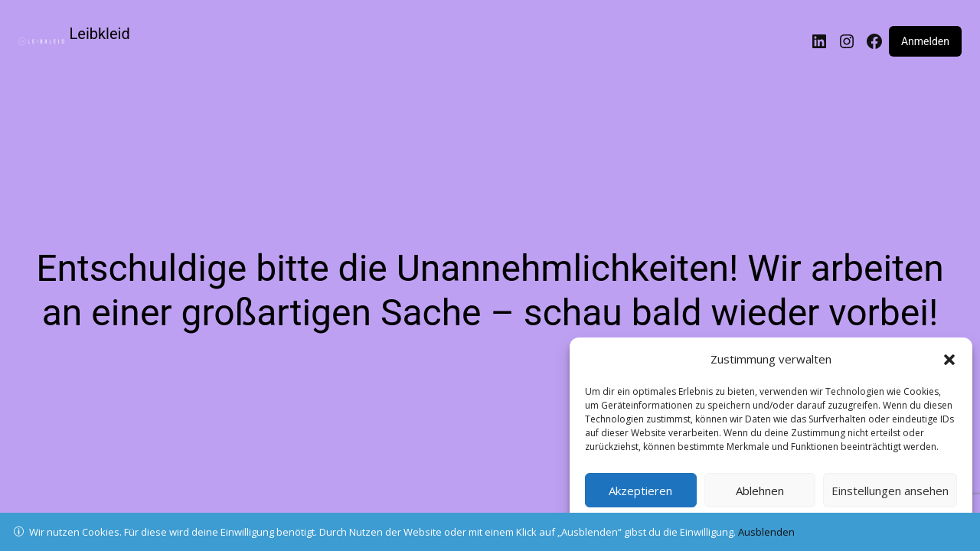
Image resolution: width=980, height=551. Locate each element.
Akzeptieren (640, 491)
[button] (949, 360)
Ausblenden (766, 532)
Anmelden (925, 41)
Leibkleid (100, 34)
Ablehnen (760, 491)
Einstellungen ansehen (890, 491)
